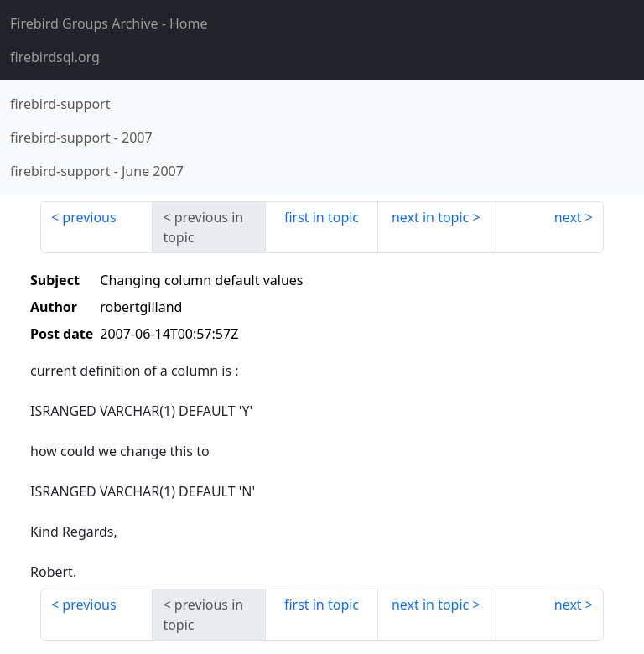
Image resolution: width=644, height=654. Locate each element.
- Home (109, 23)
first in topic (322, 217)
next (568, 217)
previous (89, 217)
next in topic (430, 217)
